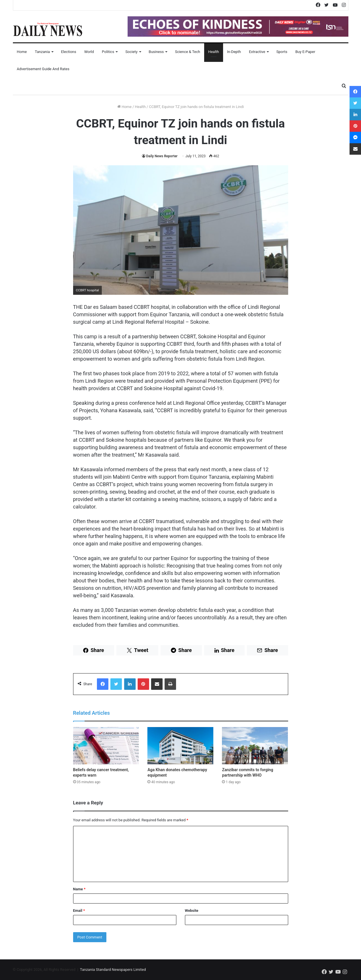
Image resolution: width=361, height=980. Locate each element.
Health (214, 52)
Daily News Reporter (162, 156)
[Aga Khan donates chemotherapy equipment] (180, 746)
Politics (108, 52)
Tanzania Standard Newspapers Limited (113, 970)
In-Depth (234, 52)
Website (192, 911)
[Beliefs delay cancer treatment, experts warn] (106, 746)
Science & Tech (188, 52)
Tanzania (42, 52)
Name (79, 889)
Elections (69, 52)
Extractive (257, 52)
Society (131, 52)
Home (22, 52)
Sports (282, 52)
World (89, 52)
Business (156, 52)
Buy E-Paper (305, 52)
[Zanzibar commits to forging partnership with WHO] (255, 746)
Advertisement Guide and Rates (43, 69)
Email (79, 911)
